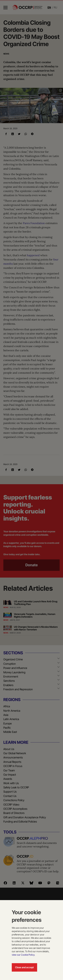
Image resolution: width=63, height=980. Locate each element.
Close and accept (24, 967)
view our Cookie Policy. (23, 955)
